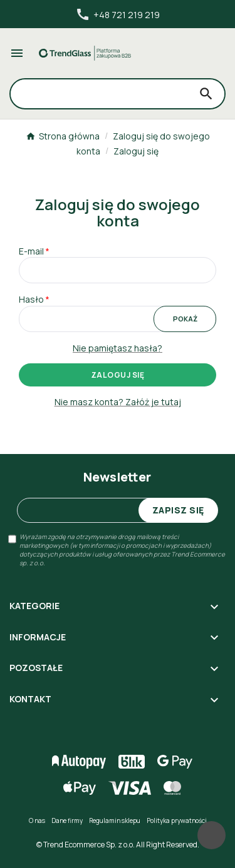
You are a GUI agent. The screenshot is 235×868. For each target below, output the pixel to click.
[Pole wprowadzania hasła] (118, 319)
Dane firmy (67, 820)
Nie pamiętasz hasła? (118, 348)
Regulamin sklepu (115, 820)
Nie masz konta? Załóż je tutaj (118, 402)
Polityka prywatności (177, 820)
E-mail (31, 251)
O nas (37, 820)
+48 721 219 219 (118, 14)
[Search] (99, 93)
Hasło (31, 299)
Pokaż (185, 319)
